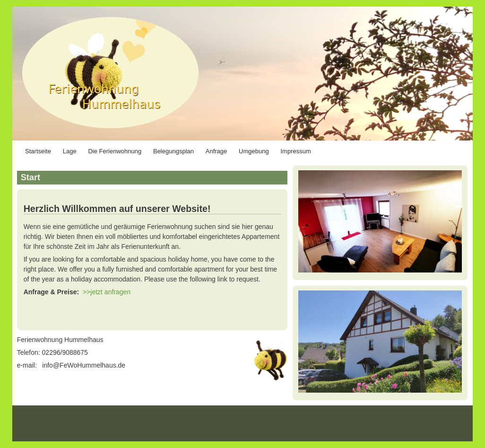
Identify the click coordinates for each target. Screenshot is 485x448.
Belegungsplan (173, 151)
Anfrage (217, 151)
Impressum (296, 151)
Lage (70, 151)
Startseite (38, 151)
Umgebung (254, 151)
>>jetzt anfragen (107, 292)
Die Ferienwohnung (115, 151)
